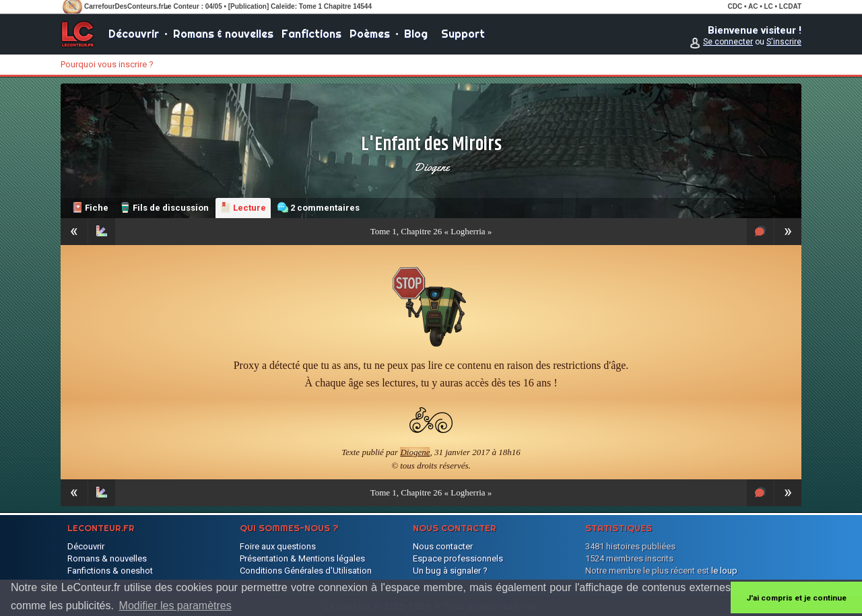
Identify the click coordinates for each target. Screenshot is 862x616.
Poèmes (370, 34)
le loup (724, 571)
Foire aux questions (278, 546)
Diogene (431, 167)
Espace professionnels (458, 558)
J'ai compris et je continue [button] (796, 598)
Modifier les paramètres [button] (175, 606)
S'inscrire (784, 42)
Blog (416, 34)
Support (463, 34)
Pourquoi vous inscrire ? (107, 64)
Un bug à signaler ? (450, 571)
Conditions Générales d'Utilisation (306, 571)
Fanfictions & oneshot (110, 571)
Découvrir (134, 34)
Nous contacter (443, 546)
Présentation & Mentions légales (302, 558)
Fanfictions (311, 34)
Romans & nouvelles (223, 34)
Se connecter (728, 42)
